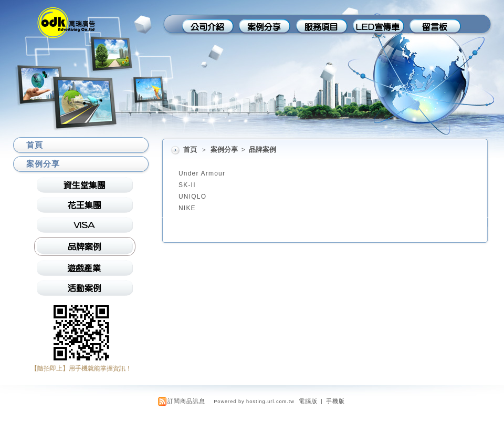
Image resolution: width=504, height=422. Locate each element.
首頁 (190, 150)
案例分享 (225, 150)
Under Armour (202, 173)
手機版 (335, 401)
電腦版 (308, 401)
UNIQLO (192, 197)
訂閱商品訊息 (186, 401)
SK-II (187, 185)
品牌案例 (262, 150)
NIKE (187, 208)
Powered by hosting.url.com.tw (254, 402)
